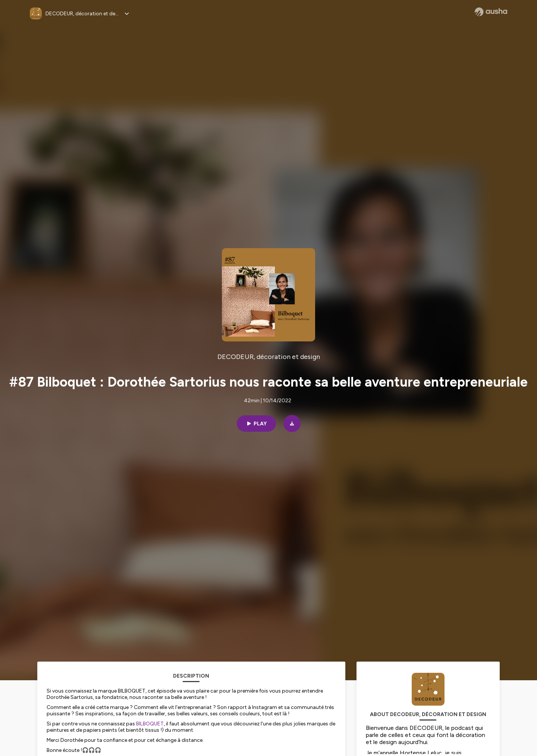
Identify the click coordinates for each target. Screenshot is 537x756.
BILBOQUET (150, 724)
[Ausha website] (491, 12)
